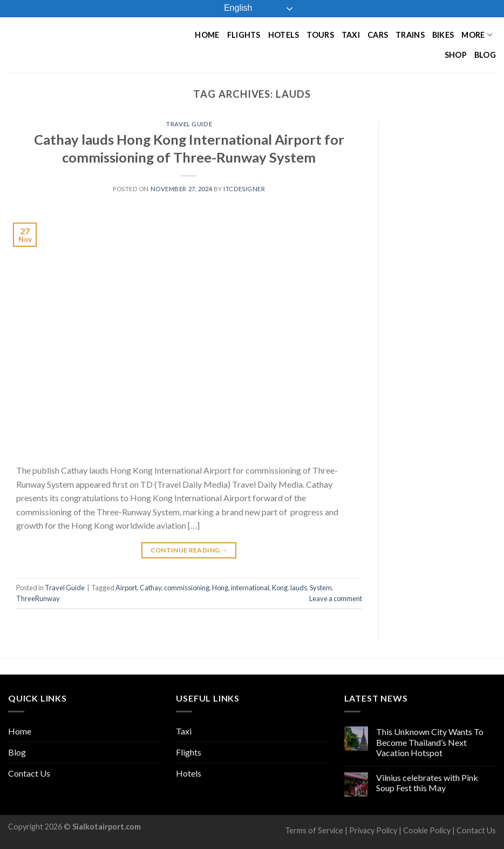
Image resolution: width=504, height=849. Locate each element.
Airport (126, 588)
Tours (320, 35)
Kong (280, 588)
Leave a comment (336, 598)
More (477, 35)
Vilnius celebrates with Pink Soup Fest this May (427, 783)
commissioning (187, 588)
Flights (244, 35)
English (231, 9)
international (250, 588)
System (321, 588)
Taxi (351, 35)
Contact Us (29, 773)
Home (207, 35)
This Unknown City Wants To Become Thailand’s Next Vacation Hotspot (430, 742)
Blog (485, 55)
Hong (220, 588)
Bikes (443, 35)
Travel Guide (189, 124)
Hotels (284, 35)
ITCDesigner (244, 189)
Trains (410, 35)
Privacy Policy (373, 830)
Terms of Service (314, 830)
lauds (299, 588)
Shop (456, 55)
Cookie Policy (427, 830)
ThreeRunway (38, 598)
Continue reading (189, 550)
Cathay (151, 588)
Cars (378, 35)
